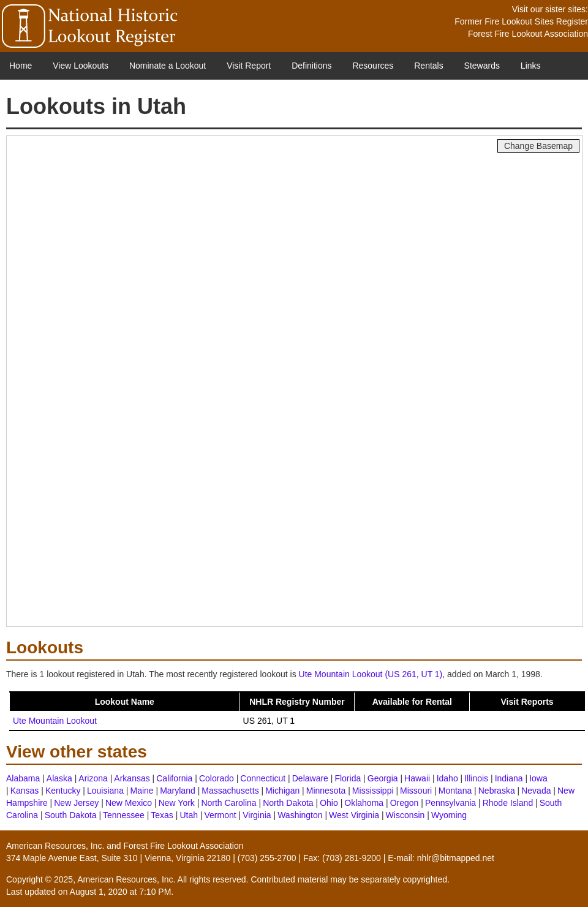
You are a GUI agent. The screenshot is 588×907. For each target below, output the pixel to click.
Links (531, 66)
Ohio (329, 803)
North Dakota (288, 803)
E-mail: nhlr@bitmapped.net (441, 858)
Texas (162, 815)
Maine (141, 791)
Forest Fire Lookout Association (528, 34)
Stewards (482, 66)
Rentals (428, 66)
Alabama (23, 778)
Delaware (310, 778)
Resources (373, 66)
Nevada (536, 791)
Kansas (25, 791)
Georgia (383, 778)
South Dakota (71, 815)
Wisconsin (405, 815)
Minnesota (326, 791)
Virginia (257, 815)
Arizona (93, 778)
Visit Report (249, 66)
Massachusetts (230, 791)
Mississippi (373, 791)
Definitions (311, 66)
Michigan (282, 791)
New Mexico (129, 803)
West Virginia (354, 815)
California (174, 778)
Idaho (447, 778)
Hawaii (417, 778)
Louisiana (105, 791)
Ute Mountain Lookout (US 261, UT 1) (371, 674)
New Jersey (76, 803)
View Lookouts (81, 66)
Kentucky (63, 791)
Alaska (59, 778)
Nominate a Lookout (168, 66)
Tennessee (124, 815)
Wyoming (449, 815)
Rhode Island (508, 803)
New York (177, 803)
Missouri (416, 791)
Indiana (509, 778)
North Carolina (228, 803)
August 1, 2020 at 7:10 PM (121, 892)
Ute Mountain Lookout (55, 721)
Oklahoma (364, 803)
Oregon (405, 803)
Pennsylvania (450, 803)
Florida (348, 778)
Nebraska (497, 791)
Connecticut (263, 778)
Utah (189, 815)
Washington (300, 815)
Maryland (178, 791)
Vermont (221, 815)
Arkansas (132, 778)
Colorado (217, 778)
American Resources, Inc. (55, 846)
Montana (455, 791)
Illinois (476, 778)
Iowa (538, 778)
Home (21, 66)
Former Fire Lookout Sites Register (521, 21)
